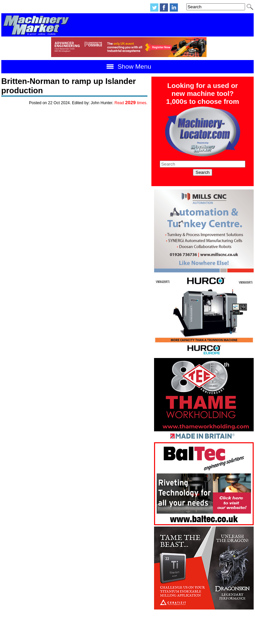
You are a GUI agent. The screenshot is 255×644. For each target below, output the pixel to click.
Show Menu (128, 67)
